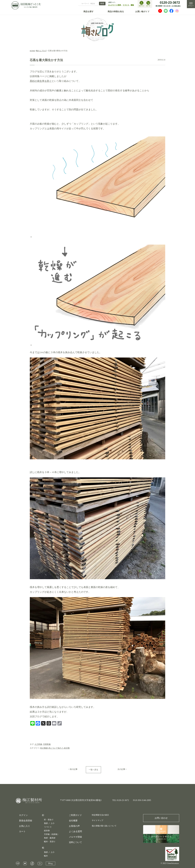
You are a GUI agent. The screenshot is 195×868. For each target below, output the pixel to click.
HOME (32, 51)
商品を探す (88, 11)
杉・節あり (49, 820)
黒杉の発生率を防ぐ (41, 81)
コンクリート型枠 (114, 5)
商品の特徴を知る (116, 11)
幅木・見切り (50, 842)
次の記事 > (122, 769)
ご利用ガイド (75, 815)
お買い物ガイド (142, 11)
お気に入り (25, 826)
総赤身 (47, 831)
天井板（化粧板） (52, 834)
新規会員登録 (26, 821)
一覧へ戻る (93, 770)
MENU (191, 4)
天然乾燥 (47, 744)
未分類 (67, 748)
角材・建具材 (50, 838)
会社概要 (73, 821)
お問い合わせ (161, 818)
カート (22, 831)
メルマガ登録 (75, 837)
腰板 (132, 5)
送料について (75, 842)
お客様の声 (74, 826)
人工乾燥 (38, 744)
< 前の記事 (73, 769)
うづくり (126, 5)
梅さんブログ (41, 51)
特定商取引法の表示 (100, 815)
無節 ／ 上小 (49, 823)
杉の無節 (44, 748)
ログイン (23, 815)
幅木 (46, 856)
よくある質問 (75, 831)
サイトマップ (97, 820)
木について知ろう (56, 748)
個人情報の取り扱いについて (104, 826)
